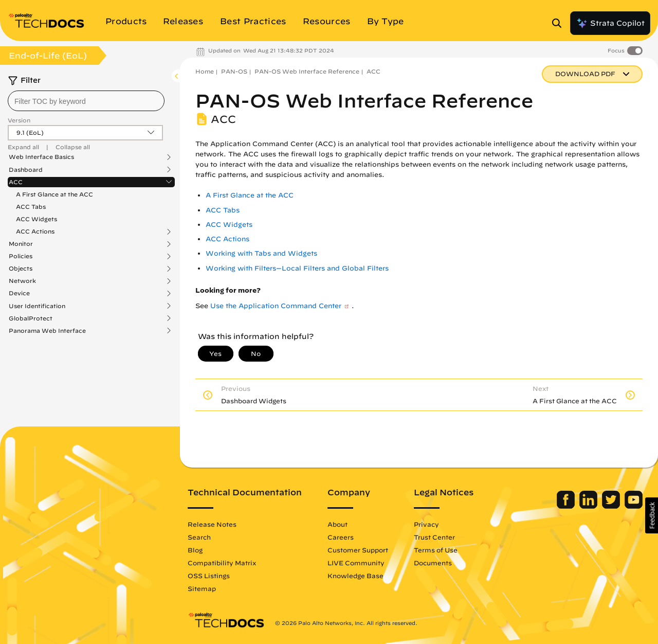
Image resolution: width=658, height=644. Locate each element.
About (337, 524)
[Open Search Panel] (560, 23)
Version (19, 120)
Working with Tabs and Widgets (261, 253)
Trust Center (434, 537)
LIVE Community (356, 563)
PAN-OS (234, 71)
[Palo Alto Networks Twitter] (612, 506)
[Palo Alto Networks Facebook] (567, 506)
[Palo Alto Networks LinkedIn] (589, 506)
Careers (341, 537)
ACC (16, 182)
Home (205, 71)
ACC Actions (35, 231)
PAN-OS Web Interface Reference (307, 71)
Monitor (21, 244)
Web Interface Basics (41, 157)
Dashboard (26, 170)
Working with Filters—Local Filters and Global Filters (297, 268)
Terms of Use (436, 550)
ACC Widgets (36, 219)
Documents (433, 563)
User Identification (37, 306)
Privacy (426, 524)
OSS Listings (209, 576)
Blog (195, 550)
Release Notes (212, 524)
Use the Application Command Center (276, 306)
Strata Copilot (610, 23)
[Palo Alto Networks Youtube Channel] (634, 506)
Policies (21, 256)
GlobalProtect (31, 318)
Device (19, 293)
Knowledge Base (355, 576)
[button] (652, 515)
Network (22, 281)
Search (199, 537)
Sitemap (202, 588)
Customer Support (358, 550)
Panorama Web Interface (47, 331)
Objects (21, 269)
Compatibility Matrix (222, 563)
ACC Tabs (31, 207)
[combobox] (86, 101)
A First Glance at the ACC (54, 194)
